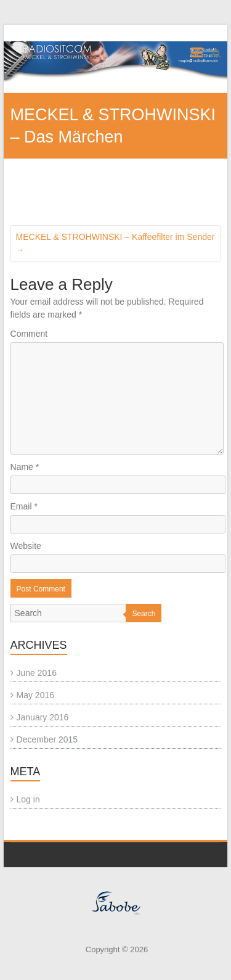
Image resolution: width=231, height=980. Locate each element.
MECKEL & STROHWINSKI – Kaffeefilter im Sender (115, 243)
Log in (28, 799)
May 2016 (35, 695)
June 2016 (37, 673)
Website (26, 546)
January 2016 (43, 717)
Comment (29, 334)
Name (25, 467)
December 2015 (47, 739)
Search (144, 614)
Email (24, 506)
